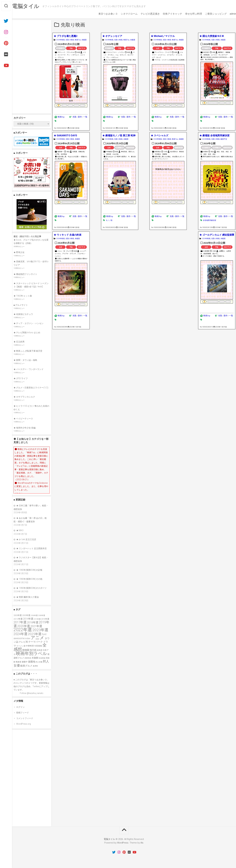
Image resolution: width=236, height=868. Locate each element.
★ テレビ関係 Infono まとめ (27, 333)
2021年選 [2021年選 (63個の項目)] (36, 626)
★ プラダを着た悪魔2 (66, 36)
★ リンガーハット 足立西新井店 (31, 548)
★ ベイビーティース (23, 419)
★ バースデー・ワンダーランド (29, 369)
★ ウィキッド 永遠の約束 (68, 235)
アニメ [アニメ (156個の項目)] (37, 638)
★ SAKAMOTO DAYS (65, 135)
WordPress (123, 843)
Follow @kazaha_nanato (32, 693)
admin (227, 14)
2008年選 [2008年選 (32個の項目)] (42, 615)
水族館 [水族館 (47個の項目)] (35, 658)
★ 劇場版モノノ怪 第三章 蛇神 (119, 135)
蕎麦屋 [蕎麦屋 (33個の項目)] (19, 662)
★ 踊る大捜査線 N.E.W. (212, 36)
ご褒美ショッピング (210, 14)
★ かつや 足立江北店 (26, 539)
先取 (75, 117)
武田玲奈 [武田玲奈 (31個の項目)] (28, 658)
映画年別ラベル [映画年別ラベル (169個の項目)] (31, 653)
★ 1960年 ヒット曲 (23, 296)
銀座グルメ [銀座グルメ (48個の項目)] (26, 666)
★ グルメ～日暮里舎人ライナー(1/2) (31, 388)
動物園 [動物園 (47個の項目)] (26, 650)
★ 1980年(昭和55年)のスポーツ (31, 588)
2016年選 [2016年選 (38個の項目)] (45, 619)
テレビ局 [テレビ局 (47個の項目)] (23, 642)
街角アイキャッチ (166, 14)
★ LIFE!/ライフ (21, 378)
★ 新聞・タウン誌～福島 (25, 360)
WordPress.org (24, 724)
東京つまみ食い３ (102, 14)
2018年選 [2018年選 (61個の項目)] (33, 622)
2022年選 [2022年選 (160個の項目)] (23, 630)
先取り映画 (70, 40)
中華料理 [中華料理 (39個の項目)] (30, 646)
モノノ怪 (109, 220)
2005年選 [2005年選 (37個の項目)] (26, 615)
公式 (61, 48)
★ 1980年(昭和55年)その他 (29, 579)
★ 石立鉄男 (19, 342)
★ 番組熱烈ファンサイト (25, 274)
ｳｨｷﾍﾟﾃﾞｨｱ (82, 48)
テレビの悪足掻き (144, 14)
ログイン (20, 707)
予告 (71, 48)
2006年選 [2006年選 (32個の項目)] (34, 615)
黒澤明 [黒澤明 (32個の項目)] (35, 666)
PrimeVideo (213, 103)
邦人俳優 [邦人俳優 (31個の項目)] (39, 662)
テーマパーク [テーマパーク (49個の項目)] (36, 642)
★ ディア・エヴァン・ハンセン (29, 323)
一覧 (85, 117)
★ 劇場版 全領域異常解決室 (214, 135)
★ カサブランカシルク (24, 397)
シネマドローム (123, 14)
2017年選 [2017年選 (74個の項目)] (20, 622)
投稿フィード (23, 713)
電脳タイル (32, 6)
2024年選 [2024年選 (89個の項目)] (20, 634)
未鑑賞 (84, 40)
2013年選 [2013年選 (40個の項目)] (18, 619)
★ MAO (20, 530)
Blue (82, 105)
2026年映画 (60, 40)
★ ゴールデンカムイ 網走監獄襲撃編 (217, 235)
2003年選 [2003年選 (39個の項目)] (18, 615)
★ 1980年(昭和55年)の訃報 (29, 570)
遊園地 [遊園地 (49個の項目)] (32, 662)
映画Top (78, 40)
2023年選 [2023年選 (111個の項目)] (40, 630)
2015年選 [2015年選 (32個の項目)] (37, 619)
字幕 (64, 105)
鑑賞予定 (224, 139)
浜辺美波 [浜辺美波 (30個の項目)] (42, 658)
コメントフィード (25, 718)
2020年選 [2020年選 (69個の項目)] (24, 626)
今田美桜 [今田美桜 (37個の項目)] (38, 646)
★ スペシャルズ (160, 135)
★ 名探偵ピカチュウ (23, 314)
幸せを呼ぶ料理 (188, 14)
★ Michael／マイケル (163, 36)
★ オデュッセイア (112, 36)
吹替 (70, 105)
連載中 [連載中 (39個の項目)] (25, 662)
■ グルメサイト (21, 305)
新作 (80, 117)
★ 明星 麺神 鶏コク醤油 (27, 597)
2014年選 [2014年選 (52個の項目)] (28, 619)
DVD (76, 105)
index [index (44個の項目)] (28, 638)
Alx (142, 843)
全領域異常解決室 (210, 220)
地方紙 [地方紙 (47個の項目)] (33, 650)
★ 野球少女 (19, 252)
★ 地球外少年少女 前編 (25, 428)
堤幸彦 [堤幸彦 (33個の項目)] (40, 650)
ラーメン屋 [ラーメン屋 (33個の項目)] (21, 646)
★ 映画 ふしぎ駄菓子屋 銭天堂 (28, 351)
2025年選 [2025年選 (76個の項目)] (35, 634)
